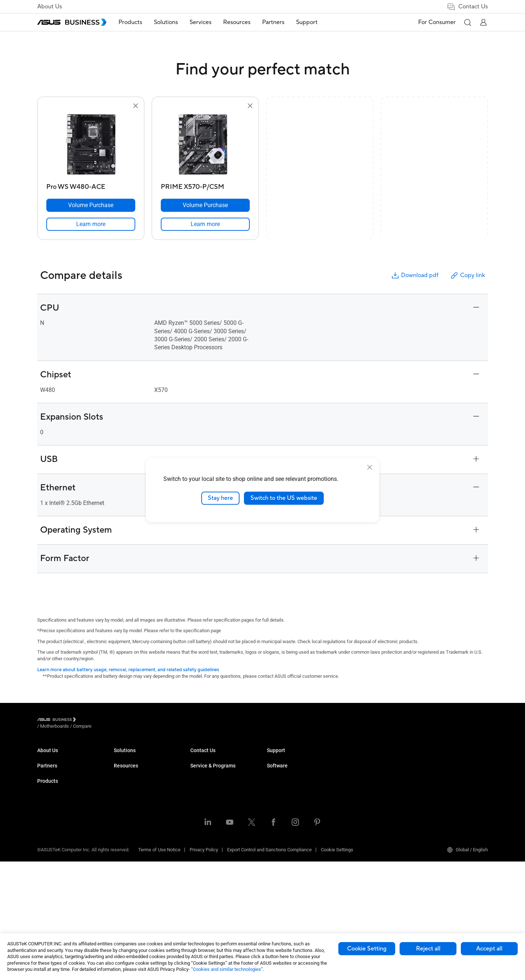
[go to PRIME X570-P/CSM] (205, 145)
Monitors (123, 790)
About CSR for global (58, 768)
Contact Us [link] (467, 7)
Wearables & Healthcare (139, 877)
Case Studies (281, 768)
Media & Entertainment (214, 840)
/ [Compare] (122, 721)
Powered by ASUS (362, 779)
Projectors (124, 801)
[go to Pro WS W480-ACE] (91, 145)
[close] (370, 467)
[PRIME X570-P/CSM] (205, 185)
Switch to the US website (284, 498)
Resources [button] (242, 22)
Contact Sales (281, 829)
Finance (199, 851)
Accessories (127, 899)
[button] (467, 22)
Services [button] (206, 22)
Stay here (220, 498)
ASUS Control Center (441, 768)
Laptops (122, 757)
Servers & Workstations (138, 812)
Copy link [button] (467, 275)
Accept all (489, 949)
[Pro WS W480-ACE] (91, 185)
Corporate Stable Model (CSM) (375, 768)
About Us (50, 7)
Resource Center (284, 757)
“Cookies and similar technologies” (227, 969)
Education (201, 779)
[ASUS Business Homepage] (72, 22)
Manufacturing (205, 812)
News (273, 790)
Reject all (428, 949)
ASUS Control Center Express (450, 779)
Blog (271, 779)
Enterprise (201, 768)
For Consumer (437, 22)
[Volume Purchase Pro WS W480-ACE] (91, 205)
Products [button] (136, 22)
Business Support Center (369, 807)
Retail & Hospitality (210, 790)
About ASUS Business (60, 757)
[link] (91, 224)
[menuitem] (136, 22)
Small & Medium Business (217, 757)
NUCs (120, 779)
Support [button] (312, 22)
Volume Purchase (285, 818)
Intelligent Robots (132, 888)
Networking (126, 855)
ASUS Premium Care (364, 757)
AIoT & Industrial (131, 845)
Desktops (124, 768)
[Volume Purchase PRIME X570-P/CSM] (205, 205)
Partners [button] (279, 22)
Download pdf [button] (415, 275)
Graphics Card (128, 834)
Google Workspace (210, 884)
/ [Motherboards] (95, 721)
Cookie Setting (367, 949)
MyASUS (429, 757)
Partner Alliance (53, 796)
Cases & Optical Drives (137, 866)
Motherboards (128, 823)
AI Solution (201, 873)
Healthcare (202, 801)
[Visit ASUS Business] (58, 721)
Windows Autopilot (439, 790)
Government (203, 862)
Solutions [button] (171, 22)
